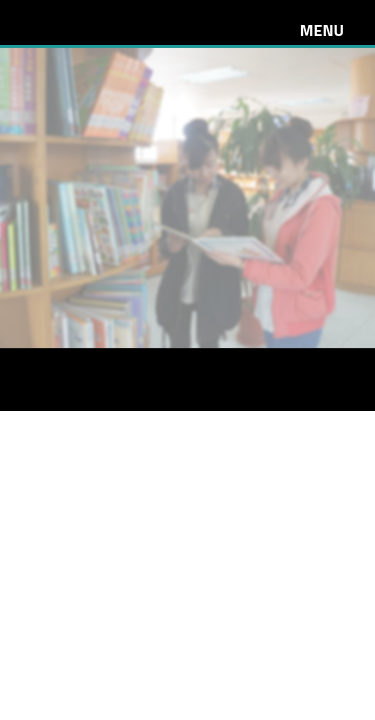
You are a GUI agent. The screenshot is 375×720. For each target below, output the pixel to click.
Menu (322, 30)
